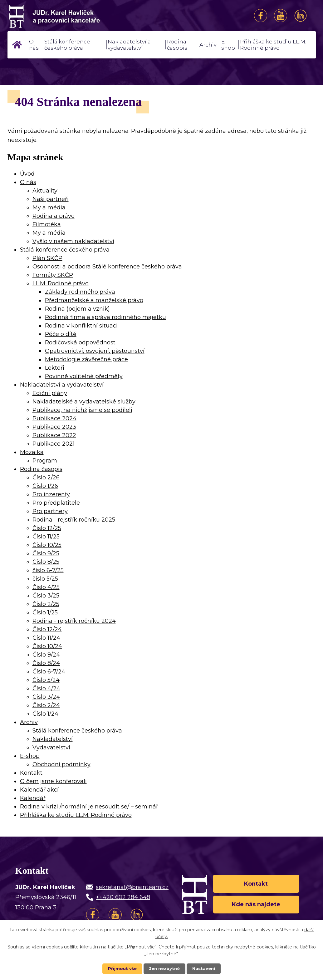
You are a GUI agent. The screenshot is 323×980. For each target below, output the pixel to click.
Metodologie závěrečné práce (86, 359)
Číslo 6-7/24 (49, 672)
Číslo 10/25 (47, 545)
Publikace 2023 (54, 427)
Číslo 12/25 (47, 528)
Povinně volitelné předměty (84, 376)
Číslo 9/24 (46, 655)
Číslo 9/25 (46, 553)
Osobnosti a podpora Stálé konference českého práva (107, 267)
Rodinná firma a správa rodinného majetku (105, 317)
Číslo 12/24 (47, 629)
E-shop (228, 45)
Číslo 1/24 (45, 714)
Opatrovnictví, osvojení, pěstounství (95, 351)
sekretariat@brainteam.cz (132, 887)
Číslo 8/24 (46, 663)
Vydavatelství (51, 747)
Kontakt (31, 773)
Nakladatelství (53, 739)
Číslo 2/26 (46, 477)
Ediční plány (50, 393)
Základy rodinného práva (80, 292)
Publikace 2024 (54, 418)
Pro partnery (50, 511)
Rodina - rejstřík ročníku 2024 (74, 621)
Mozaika (32, 452)
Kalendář (33, 798)
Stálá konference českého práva (67, 45)
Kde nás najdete (256, 905)
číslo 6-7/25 (48, 570)
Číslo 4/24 (46, 688)
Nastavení (205, 968)
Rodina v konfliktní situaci (81, 326)
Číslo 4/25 (46, 587)
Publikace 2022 (54, 435)
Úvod (17, 45)
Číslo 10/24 (47, 646)
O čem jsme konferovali (53, 781)
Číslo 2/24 (46, 705)
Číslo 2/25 (46, 604)
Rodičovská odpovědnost (80, 342)
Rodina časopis (177, 45)
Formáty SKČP (53, 275)
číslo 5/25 (45, 579)
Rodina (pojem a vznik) (77, 309)
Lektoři (55, 368)
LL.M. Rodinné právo (61, 283)
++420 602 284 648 (123, 897)
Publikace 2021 (54, 444)
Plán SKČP (47, 258)
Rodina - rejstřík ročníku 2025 (74, 520)
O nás (34, 45)
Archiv (208, 45)
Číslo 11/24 (46, 638)
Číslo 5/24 (46, 680)
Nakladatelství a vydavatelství (129, 45)
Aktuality (45, 191)
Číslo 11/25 (46, 537)
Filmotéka (47, 224)
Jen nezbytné (164, 968)
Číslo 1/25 (45, 612)
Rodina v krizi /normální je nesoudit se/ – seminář (89, 807)
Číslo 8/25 (46, 562)
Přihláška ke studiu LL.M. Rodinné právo (273, 45)
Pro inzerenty (51, 494)
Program (45, 461)
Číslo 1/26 (45, 486)
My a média (49, 207)
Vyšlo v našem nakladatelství (73, 241)
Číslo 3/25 (46, 596)
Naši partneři (51, 199)
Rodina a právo (54, 216)
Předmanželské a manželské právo (94, 300)
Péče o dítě (61, 334)
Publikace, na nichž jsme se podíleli (82, 410)
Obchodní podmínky (61, 764)
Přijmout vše (121, 968)
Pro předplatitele (56, 503)
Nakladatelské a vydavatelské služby (84, 402)
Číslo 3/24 (46, 697)
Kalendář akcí (39, 790)
